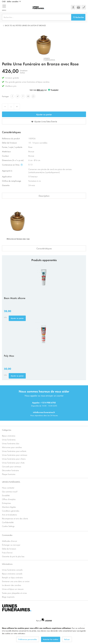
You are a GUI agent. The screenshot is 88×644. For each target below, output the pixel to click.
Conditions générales (11, 511)
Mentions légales (9, 507)
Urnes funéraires (9, 439)
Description (44, 196)
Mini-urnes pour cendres (12, 447)
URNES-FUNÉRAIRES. (11, 482)
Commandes (7, 535)
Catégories (7, 430)
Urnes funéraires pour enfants (14, 451)
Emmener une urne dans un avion (16, 581)
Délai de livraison (9, 549)
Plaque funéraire (9, 474)
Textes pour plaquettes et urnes (14, 593)
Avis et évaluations (9, 515)
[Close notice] (85, 625)
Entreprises (6, 503)
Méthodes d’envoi (9, 541)
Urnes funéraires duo (11, 443)
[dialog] (44, 633)
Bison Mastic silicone (15, 298)
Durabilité (6, 495)
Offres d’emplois (9, 499)
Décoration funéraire (10, 470)
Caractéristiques (44, 248)
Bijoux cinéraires (9, 436)
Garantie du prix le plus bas (13, 556)
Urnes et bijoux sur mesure (13, 589)
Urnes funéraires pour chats (13, 463)
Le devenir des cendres (12, 585)
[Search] (78, 17)
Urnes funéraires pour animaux (15, 455)
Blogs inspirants (8, 597)
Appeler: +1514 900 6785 (44, 402)
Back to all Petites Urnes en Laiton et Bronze (25, 25)
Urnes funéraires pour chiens (14, 459)
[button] (11, 1)
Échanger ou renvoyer (11, 545)
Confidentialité (8, 522)
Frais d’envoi (7, 552)
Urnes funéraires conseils (12, 570)
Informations (7, 564)
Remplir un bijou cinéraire (12, 577)
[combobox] (37, 17)
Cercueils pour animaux (12, 466)
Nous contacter (8, 488)
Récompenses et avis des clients (15, 518)
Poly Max (9, 356)
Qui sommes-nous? (10, 491)
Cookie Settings (8, 526)
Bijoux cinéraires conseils (12, 574)
